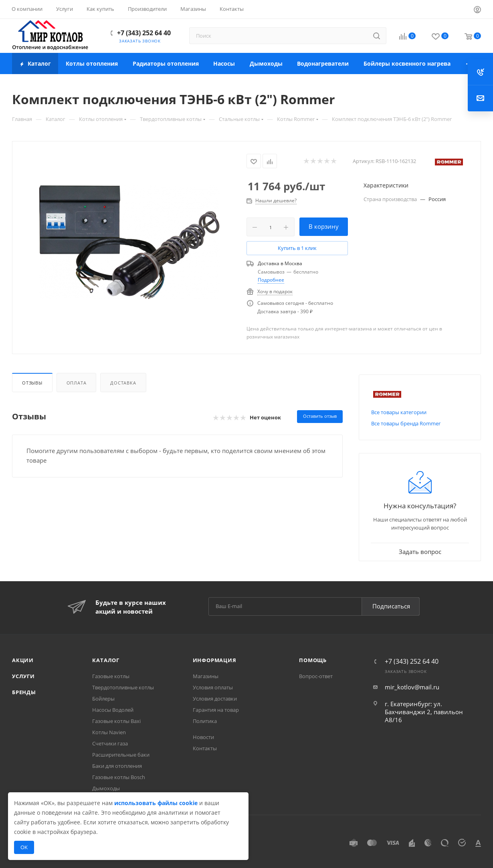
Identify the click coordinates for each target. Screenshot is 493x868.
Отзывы (32, 383)
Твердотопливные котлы (123, 687)
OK (24, 847)
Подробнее (271, 280)
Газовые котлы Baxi (116, 721)
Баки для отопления (117, 766)
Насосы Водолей (113, 710)
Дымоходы (106, 788)
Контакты (205, 748)
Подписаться (391, 606)
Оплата (77, 383)
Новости (203, 737)
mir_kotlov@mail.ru (412, 687)
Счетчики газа (110, 743)
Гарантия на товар (216, 710)
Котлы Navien (109, 732)
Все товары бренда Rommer (406, 423)
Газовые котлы (111, 676)
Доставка (123, 383)
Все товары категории (399, 412)
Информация (215, 660)
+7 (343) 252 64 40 (144, 33)
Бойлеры (103, 699)
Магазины (206, 676)
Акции (23, 660)
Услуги (23, 676)
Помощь (313, 660)
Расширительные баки (121, 755)
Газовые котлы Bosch (119, 777)
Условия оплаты (213, 687)
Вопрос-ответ (316, 676)
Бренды (24, 692)
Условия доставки (215, 699)
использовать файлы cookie (156, 803)
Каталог (106, 660)
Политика (205, 721)
